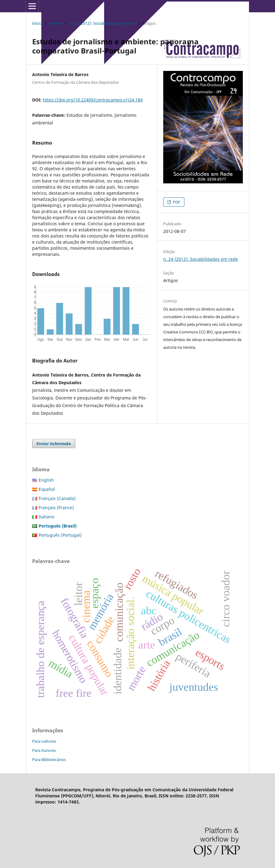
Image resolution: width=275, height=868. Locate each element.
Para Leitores (44, 741)
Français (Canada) (57, 498)
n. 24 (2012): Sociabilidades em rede (102, 23)
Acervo (56, 23)
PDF (176, 202)
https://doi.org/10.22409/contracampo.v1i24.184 (93, 100)
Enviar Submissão (54, 443)
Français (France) (56, 508)
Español (47, 489)
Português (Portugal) (60, 535)
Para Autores (44, 750)
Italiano (46, 517)
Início (37, 23)
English (46, 480)
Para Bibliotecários (49, 759)
